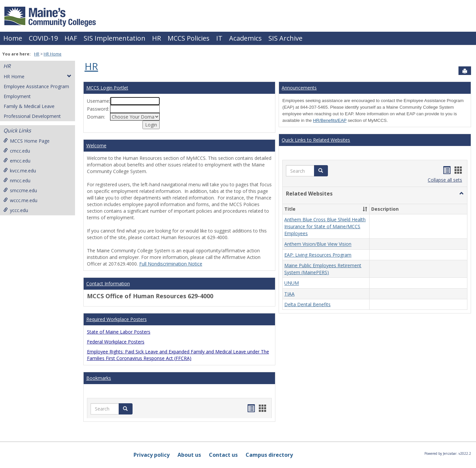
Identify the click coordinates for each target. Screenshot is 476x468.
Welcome (96, 145)
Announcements (299, 88)
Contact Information (108, 284)
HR (157, 38)
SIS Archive (285, 38)
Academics (245, 38)
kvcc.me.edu (20, 171)
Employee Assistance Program (36, 86)
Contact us (223, 455)
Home (13, 38)
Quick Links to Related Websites (316, 140)
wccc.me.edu (20, 200)
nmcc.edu (17, 180)
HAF (71, 38)
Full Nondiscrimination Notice (171, 264)
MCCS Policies (189, 38)
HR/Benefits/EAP (330, 120)
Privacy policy (152, 455)
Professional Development (32, 116)
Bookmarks (99, 378)
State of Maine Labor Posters (119, 332)
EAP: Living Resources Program (318, 255)
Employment (17, 96)
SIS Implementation (115, 38)
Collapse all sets (445, 180)
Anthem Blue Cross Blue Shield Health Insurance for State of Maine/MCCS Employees (325, 227)
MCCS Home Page (26, 141)
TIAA (289, 294)
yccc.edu (16, 210)
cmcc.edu (17, 151)
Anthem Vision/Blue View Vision (318, 244)
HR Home (53, 54)
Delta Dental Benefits (307, 304)
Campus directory (269, 455)
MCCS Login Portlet (107, 88)
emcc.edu (17, 161)
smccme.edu (20, 190)
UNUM (292, 283)
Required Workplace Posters (117, 319)
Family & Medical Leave (29, 106)
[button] (461, 194)
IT (219, 38)
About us (189, 455)
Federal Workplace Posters (116, 342)
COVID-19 (43, 38)
